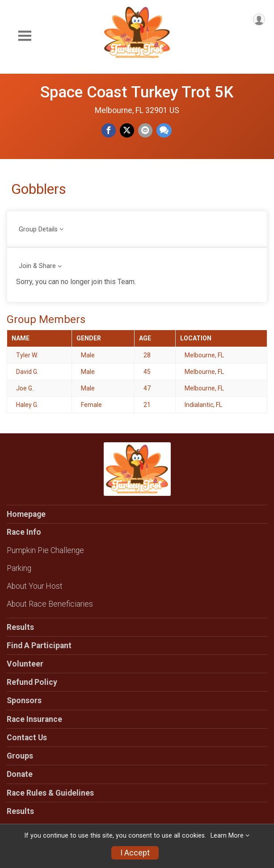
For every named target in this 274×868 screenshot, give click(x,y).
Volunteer (25, 664)
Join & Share (37, 266)
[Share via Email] (145, 130)
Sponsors (24, 700)
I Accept (135, 853)
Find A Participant (39, 646)
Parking (19, 568)
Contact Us (27, 738)
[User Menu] (259, 19)
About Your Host (35, 586)
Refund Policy (32, 682)
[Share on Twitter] (127, 130)
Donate (20, 774)
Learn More (227, 836)
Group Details (38, 229)
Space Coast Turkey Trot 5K (137, 92)
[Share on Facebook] (109, 130)
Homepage (26, 514)
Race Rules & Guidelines (50, 793)
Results (20, 627)
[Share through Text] (164, 130)
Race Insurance (34, 719)
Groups (20, 756)
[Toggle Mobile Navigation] (25, 36)
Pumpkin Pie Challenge (45, 550)
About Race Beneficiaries (50, 604)
